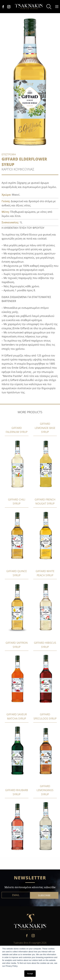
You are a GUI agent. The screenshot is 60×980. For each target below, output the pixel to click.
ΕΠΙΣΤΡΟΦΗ (9, 154)
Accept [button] (30, 974)
